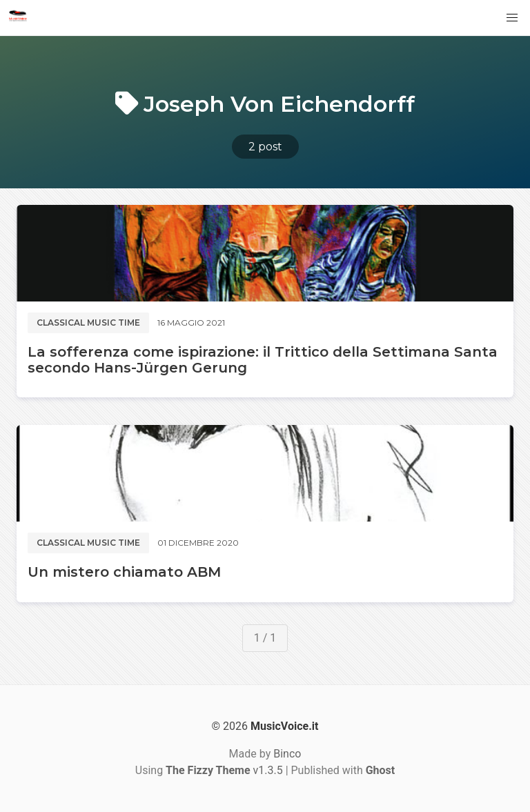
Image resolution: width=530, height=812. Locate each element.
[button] (512, 18)
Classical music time (88, 323)
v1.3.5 (224, 770)
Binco (287, 754)
